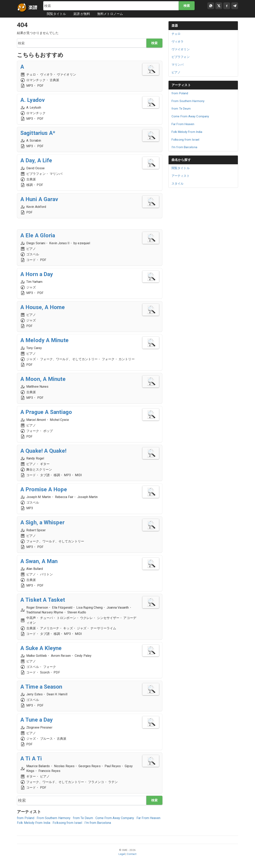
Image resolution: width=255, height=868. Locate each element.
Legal (122, 854)
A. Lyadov (33, 100)
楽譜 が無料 (82, 14)
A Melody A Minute (45, 340)
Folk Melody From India (34, 823)
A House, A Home (43, 307)
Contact (132, 854)
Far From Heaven (149, 818)
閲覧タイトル (56, 14)
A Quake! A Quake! (44, 451)
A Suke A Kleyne (41, 648)
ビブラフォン (181, 57)
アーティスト (181, 85)
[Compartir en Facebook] (227, 6)
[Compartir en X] (219, 6)
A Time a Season (42, 687)
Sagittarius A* (38, 133)
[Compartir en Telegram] (235, 6)
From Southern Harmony (54, 818)
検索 (186, 6)
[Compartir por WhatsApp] (211, 6)
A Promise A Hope (44, 489)
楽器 (175, 26)
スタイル (178, 184)
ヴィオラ (178, 42)
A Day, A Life (37, 161)
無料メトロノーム (110, 14)
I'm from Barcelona (98, 823)
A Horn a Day (37, 274)
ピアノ (176, 72)
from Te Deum (83, 818)
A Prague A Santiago (47, 412)
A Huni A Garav (40, 199)
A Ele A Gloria (38, 236)
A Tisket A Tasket (43, 600)
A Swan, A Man (39, 561)
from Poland (26, 818)
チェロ (176, 34)
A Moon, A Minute (43, 379)
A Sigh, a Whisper (43, 523)
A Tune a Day (37, 720)
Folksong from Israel (67, 823)
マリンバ (178, 65)
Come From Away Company (115, 818)
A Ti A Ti (31, 759)
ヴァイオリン (181, 49)
